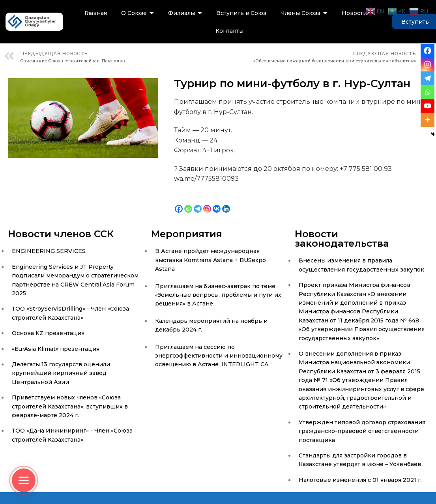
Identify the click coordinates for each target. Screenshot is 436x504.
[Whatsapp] (188, 203)
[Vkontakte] (217, 203)
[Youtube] (428, 106)
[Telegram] (198, 203)
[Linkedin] (226, 203)
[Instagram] (207, 203)
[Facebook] (179, 203)
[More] (428, 120)
